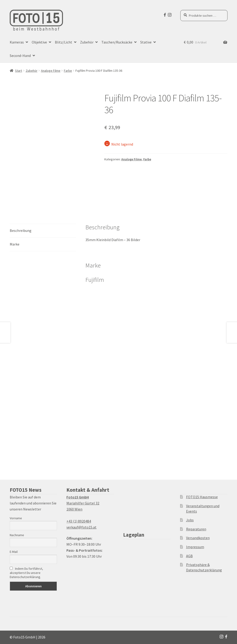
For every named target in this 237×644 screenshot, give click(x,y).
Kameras (17, 42)
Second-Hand (20, 56)
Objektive (39, 42)
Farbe (68, 71)
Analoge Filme (51, 71)
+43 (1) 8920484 (79, 521)
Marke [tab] (15, 244)
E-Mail (14, 552)
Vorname (16, 518)
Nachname (17, 535)
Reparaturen (196, 529)
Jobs (190, 520)
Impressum (195, 547)
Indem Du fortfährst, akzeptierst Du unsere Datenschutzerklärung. (26, 573)
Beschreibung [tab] (21, 230)
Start (19, 71)
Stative (146, 42)
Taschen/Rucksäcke (117, 42)
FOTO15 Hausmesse (202, 497)
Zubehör (87, 42)
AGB (189, 556)
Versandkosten (198, 538)
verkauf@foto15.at (81, 527)
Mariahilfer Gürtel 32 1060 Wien (83, 503)
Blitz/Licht (64, 42)
